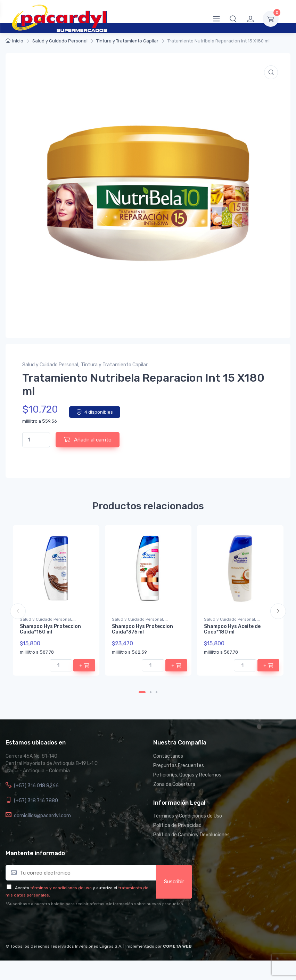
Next (278, 611)
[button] (233, 19)
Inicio (18, 41)
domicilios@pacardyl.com (42, 816)
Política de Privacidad (177, 825)
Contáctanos (168, 756)
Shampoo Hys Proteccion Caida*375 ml (142, 629)
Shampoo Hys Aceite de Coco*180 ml (232, 629)
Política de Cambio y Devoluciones (191, 835)
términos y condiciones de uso (61, 888)
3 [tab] (157, 692)
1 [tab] (142, 692)
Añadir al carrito (88, 439)
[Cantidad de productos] (36, 440)
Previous (18, 611)
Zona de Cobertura (174, 784)
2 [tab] (151, 692)
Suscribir (174, 882)
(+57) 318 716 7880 (36, 801)
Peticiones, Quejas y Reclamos (187, 775)
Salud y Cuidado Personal (60, 41)
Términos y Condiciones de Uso (188, 816)
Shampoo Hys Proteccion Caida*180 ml (50, 629)
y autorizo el (105, 888)
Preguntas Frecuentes (179, 766)
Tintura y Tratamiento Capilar (127, 41)
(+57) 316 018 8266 (36, 786)
